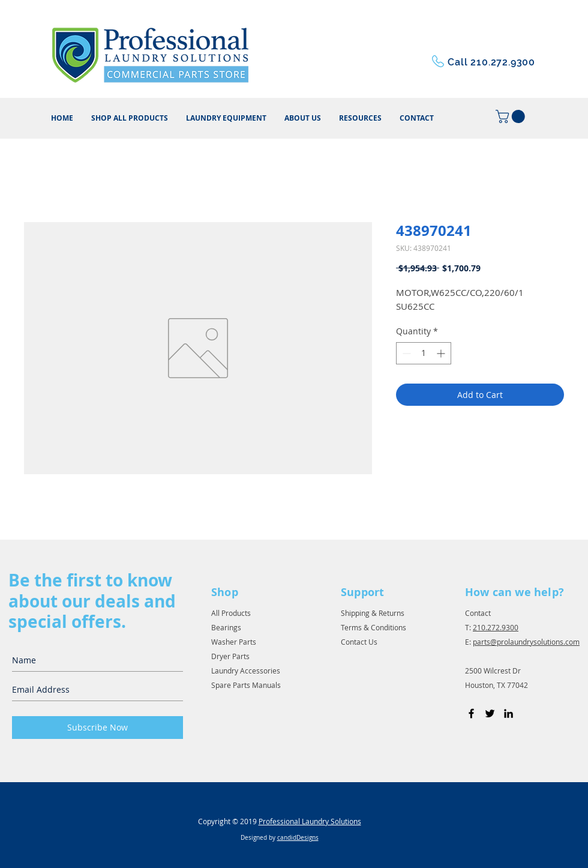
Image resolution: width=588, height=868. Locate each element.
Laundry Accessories (246, 671)
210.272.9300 (496, 627)
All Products (231, 613)
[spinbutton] (424, 353)
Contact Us (359, 642)
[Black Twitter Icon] (490, 713)
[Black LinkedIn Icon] (508, 713)
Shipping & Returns (373, 613)
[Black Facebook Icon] (471, 713)
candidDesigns (298, 838)
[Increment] (442, 353)
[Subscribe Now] (97, 728)
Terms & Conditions (373, 627)
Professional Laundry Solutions (310, 821)
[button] (360, 118)
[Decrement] (405, 353)
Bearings (226, 627)
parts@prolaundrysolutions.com (526, 642)
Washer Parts (234, 642)
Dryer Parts (230, 656)
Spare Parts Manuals (246, 685)
